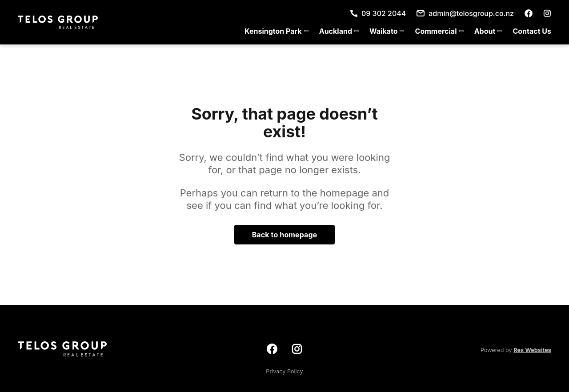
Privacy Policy (284, 371)
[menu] (395, 31)
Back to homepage (285, 235)
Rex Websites (532, 350)
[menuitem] (276, 31)
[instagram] (547, 13)
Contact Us (532, 31)
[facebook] (529, 13)
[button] (276, 31)
